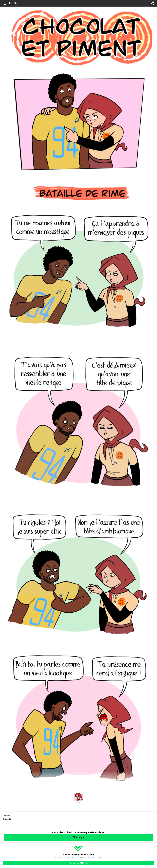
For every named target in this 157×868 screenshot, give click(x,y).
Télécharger (79, 837)
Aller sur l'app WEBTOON (78, 863)
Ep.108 (13, 3)
